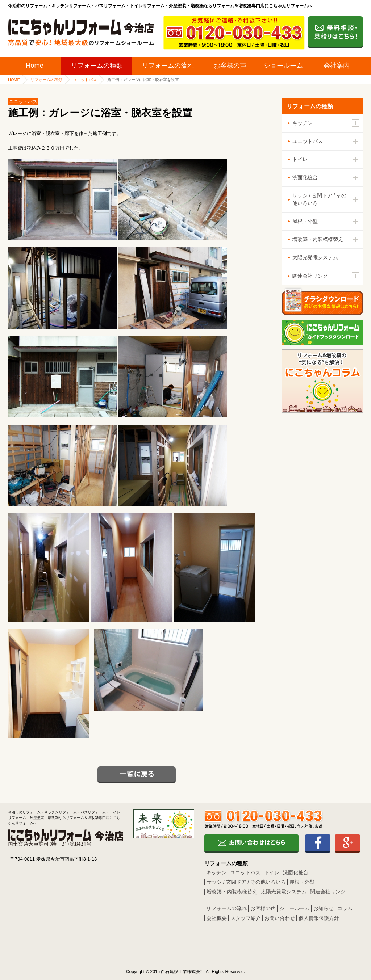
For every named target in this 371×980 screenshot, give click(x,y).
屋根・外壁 (302, 882)
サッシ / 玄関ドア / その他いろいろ (246, 882)
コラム (345, 908)
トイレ (272, 872)
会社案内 (337, 66)
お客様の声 (230, 66)
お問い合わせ (280, 918)
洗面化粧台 (296, 872)
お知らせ (324, 908)
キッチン (216, 872)
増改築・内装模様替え (232, 892)
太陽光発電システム (315, 257)
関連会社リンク (328, 892)
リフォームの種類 (97, 66)
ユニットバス (85, 80)
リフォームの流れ (168, 66)
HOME (14, 80)
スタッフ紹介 (246, 918)
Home (35, 66)
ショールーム (283, 66)
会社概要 (217, 918)
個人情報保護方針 (319, 918)
